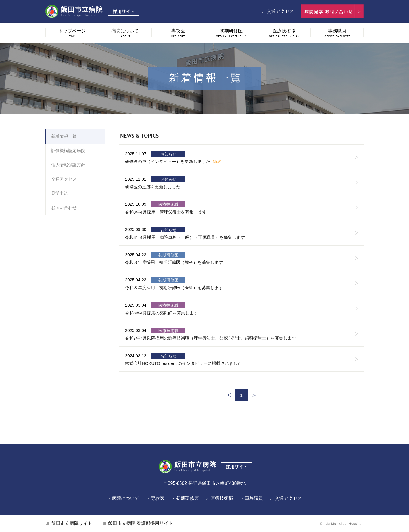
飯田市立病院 (72, 523)
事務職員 (254, 498)
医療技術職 (222, 498)
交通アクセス (280, 11)
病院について (126, 498)
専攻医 (158, 498)
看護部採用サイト (141, 523)
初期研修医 (187, 498)
